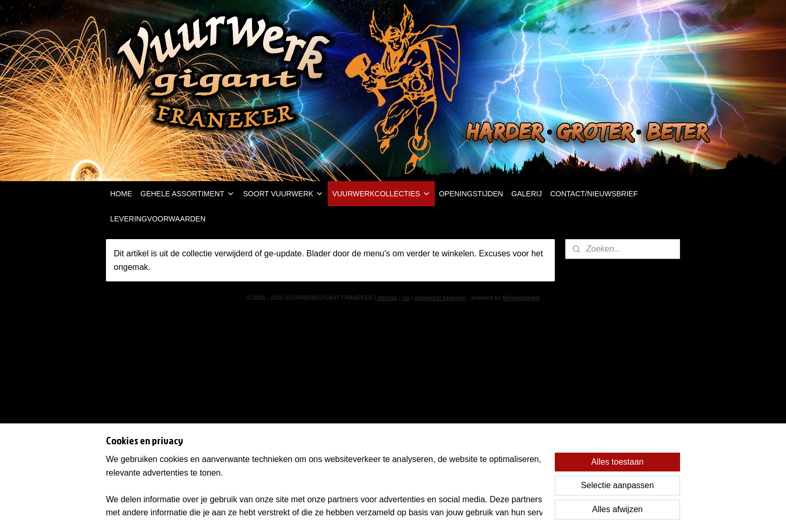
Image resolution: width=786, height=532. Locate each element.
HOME (121, 194)
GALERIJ (527, 194)
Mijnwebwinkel (521, 298)
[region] (324, 486)
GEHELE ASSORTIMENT (188, 194)
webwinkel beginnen (440, 298)
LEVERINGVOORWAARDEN (158, 219)
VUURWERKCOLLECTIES (381, 194)
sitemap (388, 298)
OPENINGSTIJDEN (471, 194)
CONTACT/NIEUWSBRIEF (594, 194)
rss (406, 298)
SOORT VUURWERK (284, 194)
